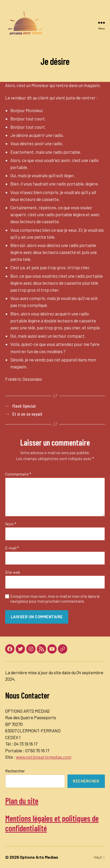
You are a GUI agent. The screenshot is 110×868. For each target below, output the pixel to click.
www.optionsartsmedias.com (44, 757)
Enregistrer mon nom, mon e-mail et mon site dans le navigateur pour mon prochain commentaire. (55, 599)
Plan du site (22, 801)
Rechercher (15, 771)
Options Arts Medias (39, 857)
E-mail (12, 548)
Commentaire (18, 474)
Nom (11, 524)
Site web (13, 572)
